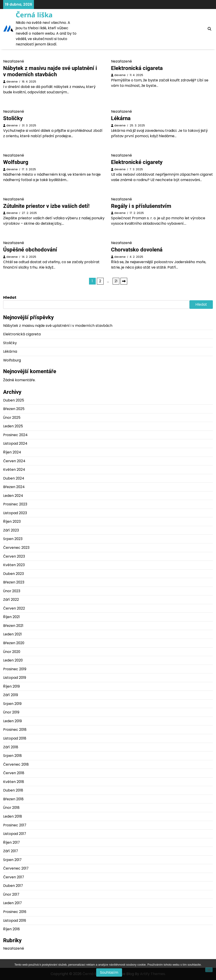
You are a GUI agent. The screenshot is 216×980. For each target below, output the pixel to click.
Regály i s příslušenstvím (141, 206)
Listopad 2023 (15, 513)
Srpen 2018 (12, 756)
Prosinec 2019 (15, 669)
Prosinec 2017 (15, 825)
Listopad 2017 (15, 834)
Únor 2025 (12, 418)
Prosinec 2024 (15, 435)
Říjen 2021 (11, 617)
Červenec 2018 (16, 764)
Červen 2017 (14, 877)
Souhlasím (109, 972)
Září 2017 (11, 851)
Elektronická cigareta (137, 68)
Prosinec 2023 (15, 504)
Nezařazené (14, 948)
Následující (124, 281)
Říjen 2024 (12, 452)
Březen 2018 (13, 799)
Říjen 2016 (11, 929)
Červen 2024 (14, 461)
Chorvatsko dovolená (137, 250)
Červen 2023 (14, 556)
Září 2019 (11, 695)
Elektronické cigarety (137, 162)
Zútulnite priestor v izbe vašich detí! (46, 206)
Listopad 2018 (15, 738)
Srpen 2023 (13, 539)
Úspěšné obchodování (30, 250)
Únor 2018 (11, 808)
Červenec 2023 (16, 548)
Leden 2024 (13, 496)
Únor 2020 (12, 652)
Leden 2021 (12, 634)
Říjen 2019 (11, 686)
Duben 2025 (14, 400)
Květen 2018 (14, 782)
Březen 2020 (14, 643)
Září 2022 (11, 600)
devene (12, 82)
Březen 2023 (14, 582)
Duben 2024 (14, 478)
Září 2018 (11, 747)
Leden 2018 (13, 816)
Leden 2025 (13, 426)
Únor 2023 (12, 591)
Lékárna (121, 118)
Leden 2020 (13, 660)
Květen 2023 (14, 565)
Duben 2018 (13, 790)
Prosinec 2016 (15, 912)
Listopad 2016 (15, 921)
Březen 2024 (14, 487)
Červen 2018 (14, 773)
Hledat (10, 297)
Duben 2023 (13, 574)
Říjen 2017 (11, 842)
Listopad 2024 (15, 443)
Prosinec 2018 (15, 730)
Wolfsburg (16, 162)
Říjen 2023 (12, 521)
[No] (209, 970)
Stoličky (13, 118)
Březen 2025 (14, 409)
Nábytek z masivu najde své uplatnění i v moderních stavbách (50, 71)
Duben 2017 (13, 886)
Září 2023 (11, 530)
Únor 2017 (11, 894)
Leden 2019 (12, 721)
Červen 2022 (14, 608)
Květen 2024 (14, 470)
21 (116, 281)
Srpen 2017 (12, 860)
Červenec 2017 (16, 868)
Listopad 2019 (15, 678)
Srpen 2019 (12, 704)
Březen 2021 (13, 626)
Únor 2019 (11, 712)
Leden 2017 (12, 903)
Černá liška (34, 15)
